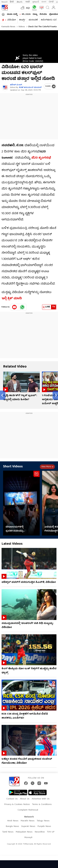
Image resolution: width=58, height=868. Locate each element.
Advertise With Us (41, 799)
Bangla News (12, 826)
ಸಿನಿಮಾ (43, 14)
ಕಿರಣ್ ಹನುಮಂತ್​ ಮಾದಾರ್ (30, 88)
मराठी (28, 2)
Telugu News (43, 821)
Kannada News (8, 27)
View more (47, 467)
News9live (40, 832)
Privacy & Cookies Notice (17, 804)
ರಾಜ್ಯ (35, 14)
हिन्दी (12, 2)
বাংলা (44, 2)
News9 (4, 2)
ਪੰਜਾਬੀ (51, 2)
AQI (28, 8)
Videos (21, 27)
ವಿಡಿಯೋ (12, 20)
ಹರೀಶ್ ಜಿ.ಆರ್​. (16, 85)
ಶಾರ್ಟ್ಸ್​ (22, 20)
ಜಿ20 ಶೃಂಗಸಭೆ (41, 158)
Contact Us (12, 799)
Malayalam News (24, 832)
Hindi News (13, 821)
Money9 (28, 838)
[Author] (5, 88)
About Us (25, 799)
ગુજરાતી (36, 2)
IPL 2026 (26, 14)
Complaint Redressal (28, 810)
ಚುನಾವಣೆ (33, 20)
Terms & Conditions (42, 804)
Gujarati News (28, 826)
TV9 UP (51, 832)
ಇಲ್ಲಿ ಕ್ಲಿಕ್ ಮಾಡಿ (12, 299)
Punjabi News (44, 826)
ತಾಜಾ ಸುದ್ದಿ (12, 14)
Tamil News (8, 832)
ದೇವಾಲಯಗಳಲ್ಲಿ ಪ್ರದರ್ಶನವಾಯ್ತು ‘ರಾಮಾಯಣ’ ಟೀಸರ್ (17, 529)
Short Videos (13, 467)
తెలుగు (20, 2)
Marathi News (28, 821)
